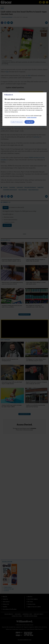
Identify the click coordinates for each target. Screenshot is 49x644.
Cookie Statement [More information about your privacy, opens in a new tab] (32, 117)
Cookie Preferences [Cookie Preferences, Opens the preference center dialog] (17, 122)
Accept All (30, 122)
